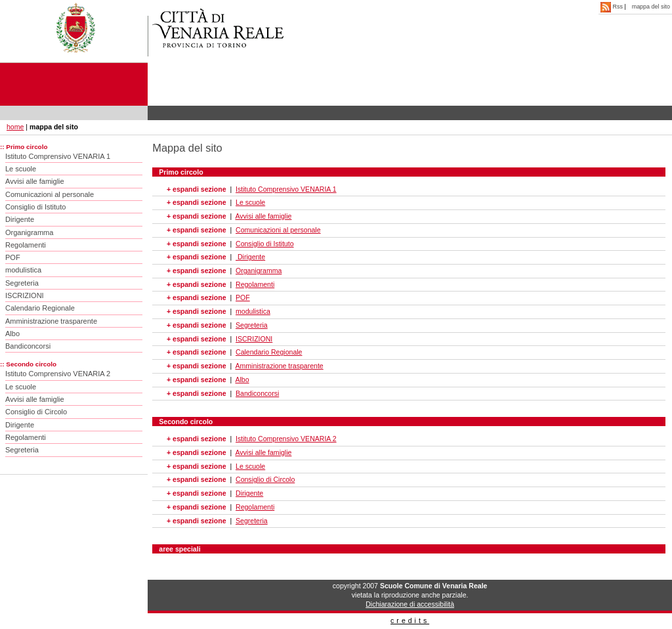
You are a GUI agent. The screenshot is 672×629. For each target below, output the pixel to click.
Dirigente (20, 219)
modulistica (23, 270)
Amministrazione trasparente (51, 321)
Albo (12, 334)
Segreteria (22, 283)
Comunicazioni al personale (50, 194)
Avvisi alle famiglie (35, 181)
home (15, 127)
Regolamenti (26, 245)
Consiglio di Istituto (35, 207)
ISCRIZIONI (25, 295)
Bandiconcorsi (28, 346)
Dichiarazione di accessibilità (410, 604)
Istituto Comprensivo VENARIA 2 (58, 374)
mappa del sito (651, 7)
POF (13, 257)
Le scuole (21, 169)
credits (410, 620)
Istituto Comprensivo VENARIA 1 (58, 156)
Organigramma (29, 232)
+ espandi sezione (196, 189)
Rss (612, 7)
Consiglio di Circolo (36, 412)
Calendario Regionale (40, 308)
